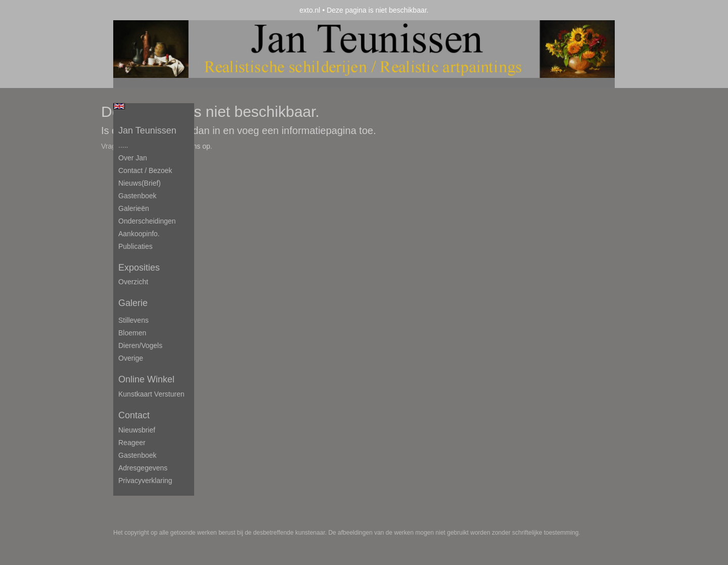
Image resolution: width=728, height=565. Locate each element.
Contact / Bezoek (145, 170)
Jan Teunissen (147, 131)
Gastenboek (138, 196)
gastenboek (138, 455)
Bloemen (132, 333)
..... (123, 145)
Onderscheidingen (147, 221)
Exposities (139, 268)
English (119, 106)
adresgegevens (143, 468)
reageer (132, 443)
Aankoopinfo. (139, 234)
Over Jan (133, 158)
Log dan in (196, 131)
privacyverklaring (145, 481)
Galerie (133, 303)
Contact (134, 415)
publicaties (135, 246)
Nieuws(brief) (140, 183)
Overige (131, 358)
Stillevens (133, 320)
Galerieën (134, 208)
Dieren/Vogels (140, 345)
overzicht (133, 282)
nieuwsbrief (137, 430)
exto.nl (310, 10)
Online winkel (146, 379)
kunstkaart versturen (151, 394)
